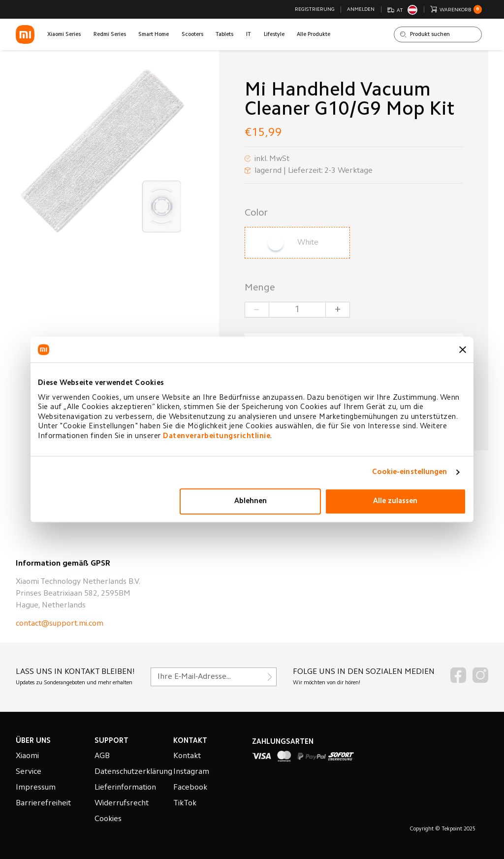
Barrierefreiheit (43, 803)
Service (29, 772)
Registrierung (315, 10)
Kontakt (187, 756)
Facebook (190, 788)
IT (249, 35)
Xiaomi (27, 756)
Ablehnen (251, 501)
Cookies (108, 819)
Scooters (192, 35)
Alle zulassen (395, 501)
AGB (102, 756)
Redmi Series (110, 35)
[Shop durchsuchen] (438, 34)
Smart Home (154, 35)
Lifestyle (274, 35)
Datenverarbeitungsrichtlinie (217, 436)
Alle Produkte (314, 35)
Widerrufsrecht (122, 803)
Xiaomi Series (64, 35)
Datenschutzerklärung (133, 772)
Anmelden (361, 10)
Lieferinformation (125, 788)
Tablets (224, 35)
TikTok (185, 803)
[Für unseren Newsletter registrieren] (214, 677)
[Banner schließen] (463, 350)
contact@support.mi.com (60, 624)
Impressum (36, 788)
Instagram (191, 772)
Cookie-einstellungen (410, 472)
